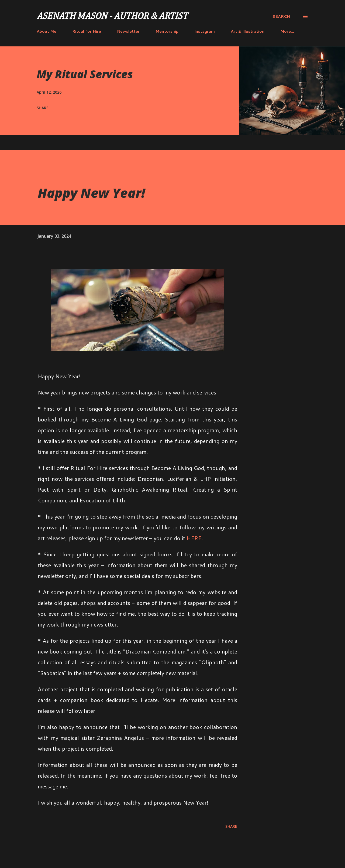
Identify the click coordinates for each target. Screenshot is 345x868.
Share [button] (43, 108)
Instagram (205, 31)
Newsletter (128, 31)
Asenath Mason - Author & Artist (112, 16)
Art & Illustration (248, 31)
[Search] (281, 16)
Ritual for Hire (87, 31)
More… (287, 31)
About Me (46, 31)
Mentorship (167, 31)
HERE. (195, 538)
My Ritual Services (85, 74)
